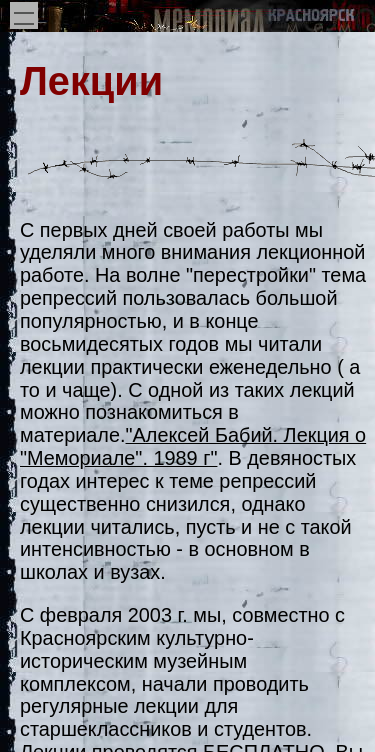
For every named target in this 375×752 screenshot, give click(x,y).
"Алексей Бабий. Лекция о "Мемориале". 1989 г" (193, 446)
